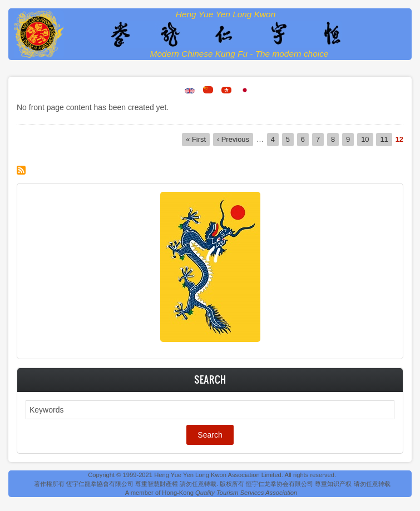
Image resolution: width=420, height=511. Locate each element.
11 (386, 139)
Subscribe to (21, 170)
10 (367, 139)
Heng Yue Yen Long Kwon (226, 14)
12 (399, 140)
